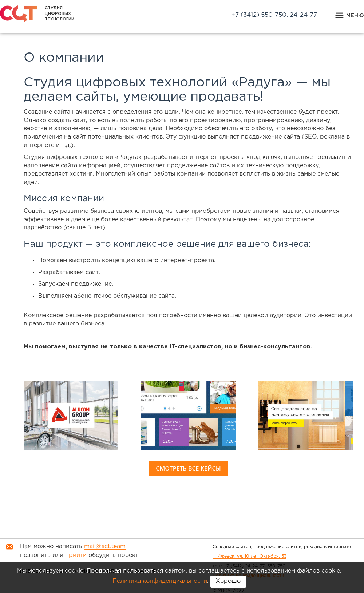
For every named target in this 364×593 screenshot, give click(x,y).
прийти (76, 555)
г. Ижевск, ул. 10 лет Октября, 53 (250, 556)
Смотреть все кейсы (188, 468)
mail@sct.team (105, 547)
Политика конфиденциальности (160, 581)
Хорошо (228, 581)
